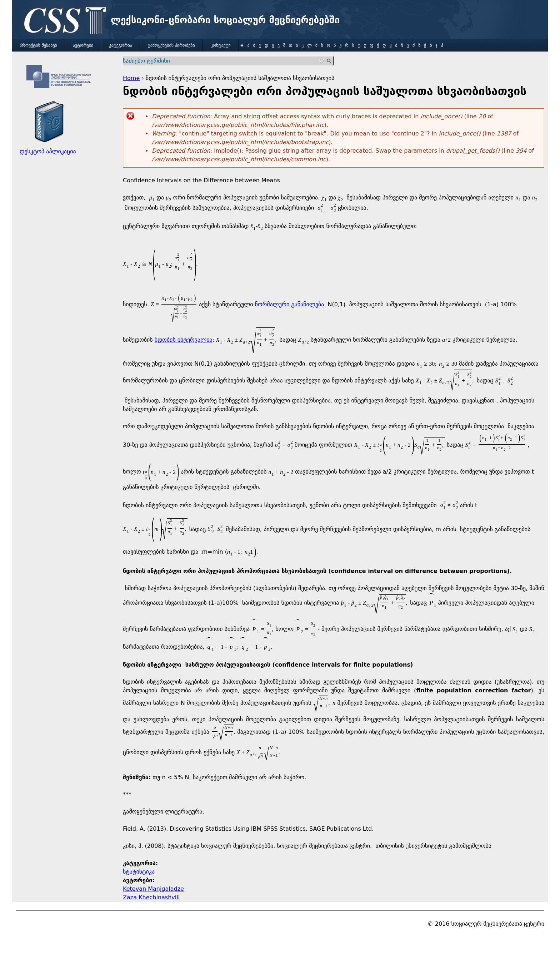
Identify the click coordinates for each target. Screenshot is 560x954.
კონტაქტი (221, 45)
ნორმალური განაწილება (290, 304)
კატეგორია (120, 45)
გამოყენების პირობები (171, 45)
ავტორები (83, 45)
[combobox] (224, 61)
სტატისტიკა (139, 872)
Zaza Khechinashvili (151, 897)
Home (131, 78)
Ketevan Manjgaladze (153, 889)
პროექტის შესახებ (38, 45)
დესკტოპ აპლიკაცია (48, 151)
